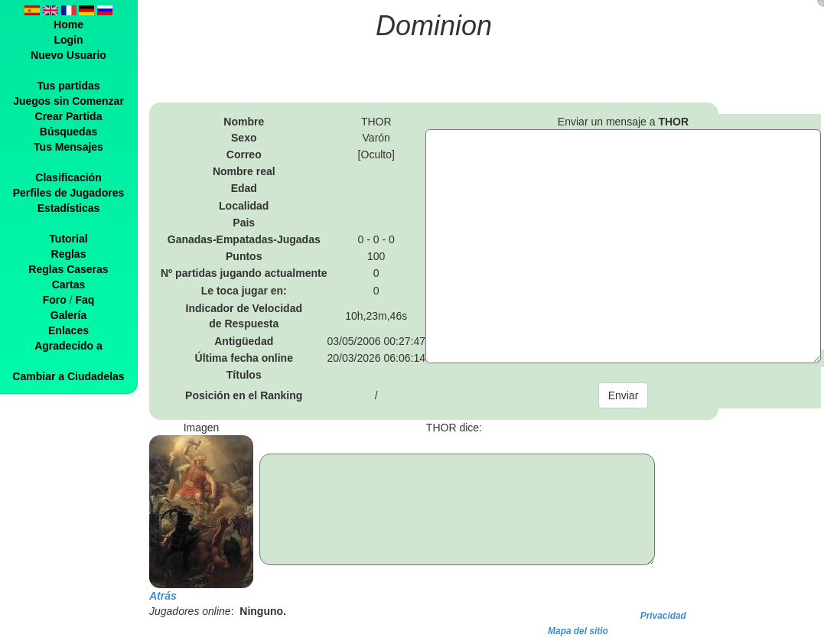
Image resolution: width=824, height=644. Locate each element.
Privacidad (663, 616)
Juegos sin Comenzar (68, 101)
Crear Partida (69, 116)
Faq (85, 300)
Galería (68, 315)
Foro (55, 300)
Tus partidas (68, 86)
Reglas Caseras (68, 269)
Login (68, 40)
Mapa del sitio (578, 631)
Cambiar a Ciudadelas (68, 376)
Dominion (434, 26)
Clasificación (68, 177)
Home (68, 24)
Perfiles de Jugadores (69, 193)
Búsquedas (68, 132)
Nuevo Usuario (68, 55)
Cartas (69, 285)
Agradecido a (68, 346)
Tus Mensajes (68, 147)
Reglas (69, 254)
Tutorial (68, 239)
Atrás (163, 596)
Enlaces (68, 330)
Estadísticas (69, 208)
